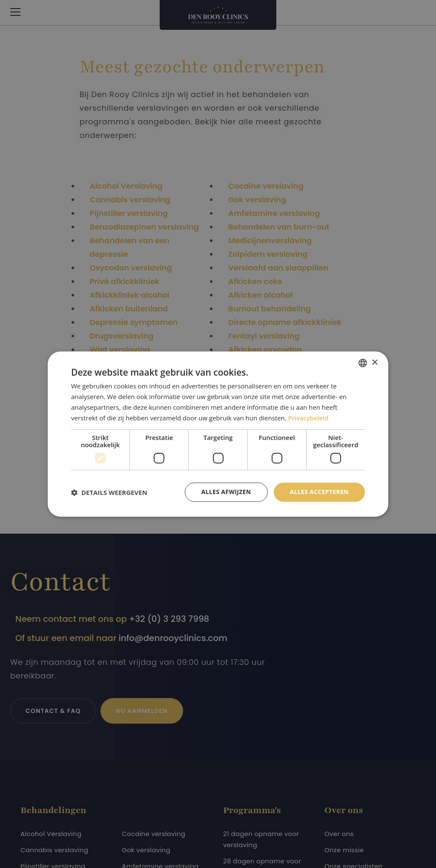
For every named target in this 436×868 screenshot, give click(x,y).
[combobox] (363, 363)
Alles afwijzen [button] (226, 492)
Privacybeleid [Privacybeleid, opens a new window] (309, 418)
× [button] (374, 362)
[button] (109, 492)
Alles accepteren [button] (319, 492)
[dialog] (218, 434)
